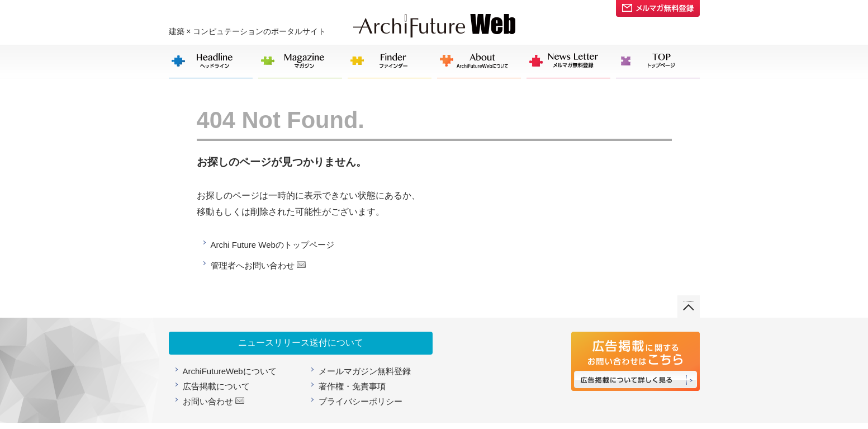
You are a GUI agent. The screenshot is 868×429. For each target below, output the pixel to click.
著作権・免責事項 (352, 386)
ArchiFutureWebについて (230, 371)
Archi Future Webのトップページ (272, 245)
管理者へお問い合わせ (253, 265)
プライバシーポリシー (361, 401)
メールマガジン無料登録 (365, 371)
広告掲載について (216, 386)
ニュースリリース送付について (301, 343)
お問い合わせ (208, 401)
